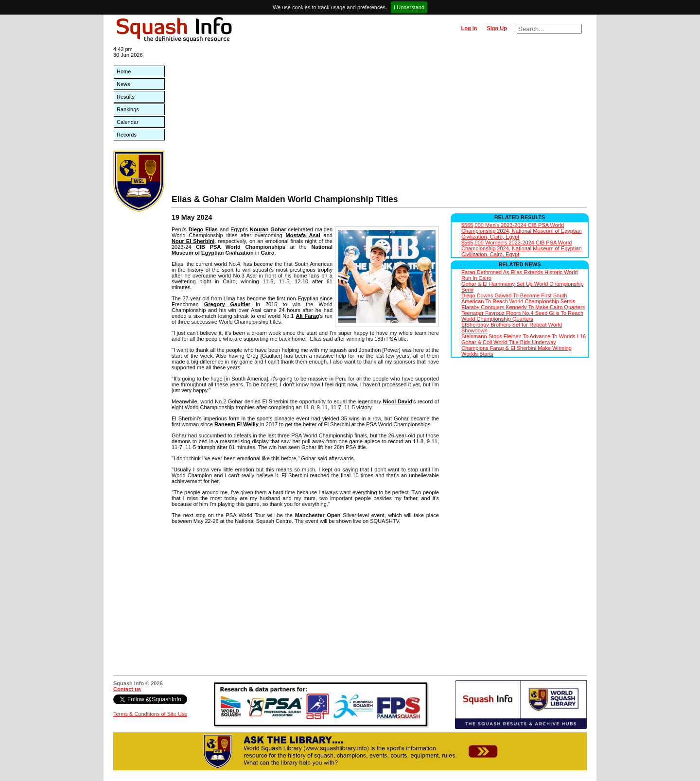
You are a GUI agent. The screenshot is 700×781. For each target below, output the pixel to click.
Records (127, 135)
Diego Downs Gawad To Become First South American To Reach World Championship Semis (518, 298)
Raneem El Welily (236, 424)
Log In (469, 28)
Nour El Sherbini (193, 241)
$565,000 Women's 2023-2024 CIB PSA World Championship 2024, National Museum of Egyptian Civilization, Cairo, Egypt (522, 248)
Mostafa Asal (303, 235)
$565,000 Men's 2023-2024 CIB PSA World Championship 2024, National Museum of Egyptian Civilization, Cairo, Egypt (522, 231)
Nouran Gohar (268, 229)
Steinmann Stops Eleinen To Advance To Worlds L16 (524, 336)
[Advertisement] (379, 121)
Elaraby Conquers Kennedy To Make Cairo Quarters (523, 307)
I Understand (409, 7)
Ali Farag (307, 316)
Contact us (127, 689)
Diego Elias (203, 229)
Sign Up (497, 28)
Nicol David (398, 401)
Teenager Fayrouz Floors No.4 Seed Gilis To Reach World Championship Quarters (522, 316)
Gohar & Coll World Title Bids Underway (509, 342)
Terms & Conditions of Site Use (150, 714)
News (123, 84)
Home (124, 71)
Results (126, 97)
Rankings (128, 109)
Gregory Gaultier (227, 304)
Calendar (128, 122)
